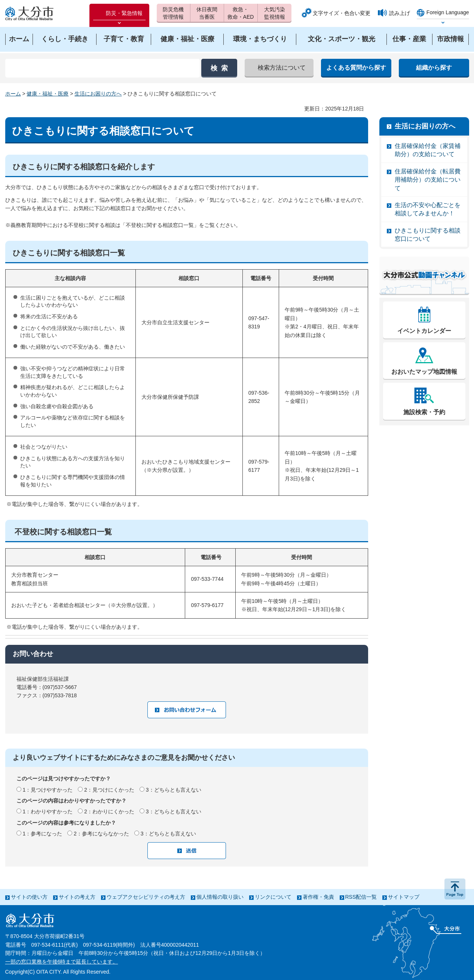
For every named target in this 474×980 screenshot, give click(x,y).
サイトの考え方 (77, 897)
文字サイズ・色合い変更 (342, 13)
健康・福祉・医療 (48, 94)
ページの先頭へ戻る (455, 889)
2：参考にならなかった (101, 834)
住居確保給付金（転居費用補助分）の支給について (428, 180)
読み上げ (400, 13)
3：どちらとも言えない (174, 790)
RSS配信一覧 (361, 897)
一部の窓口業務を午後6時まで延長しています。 (62, 962)
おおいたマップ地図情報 (424, 372)
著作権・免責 (318, 897)
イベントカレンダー (424, 331)
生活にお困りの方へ (98, 94)
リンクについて (273, 897)
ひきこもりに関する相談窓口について (428, 235)
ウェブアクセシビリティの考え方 (146, 897)
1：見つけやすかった (48, 790)
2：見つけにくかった (109, 790)
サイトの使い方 (29, 897)
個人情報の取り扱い (220, 897)
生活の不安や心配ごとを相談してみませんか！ (428, 209)
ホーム (13, 94)
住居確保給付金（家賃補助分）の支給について (428, 150)
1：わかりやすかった (48, 811)
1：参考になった (42, 834)
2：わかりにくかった (109, 811)
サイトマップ (404, 897)
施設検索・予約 (424, 412)
